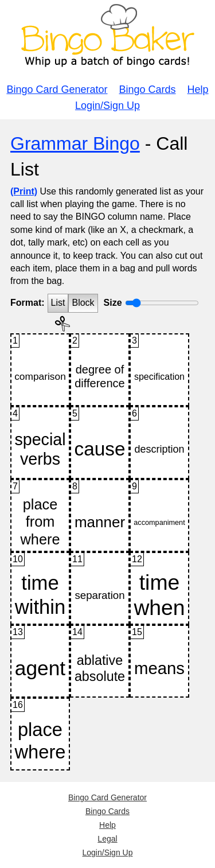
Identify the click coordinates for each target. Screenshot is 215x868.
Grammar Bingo (75, 143)
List (58, 303)
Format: (28, 303)
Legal (107, 839)
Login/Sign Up (107, 106)
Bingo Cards (148, 89)
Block (83, 303)
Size (113, 303)
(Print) (24, 191)
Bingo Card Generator (57, 89)
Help (198, 89)
